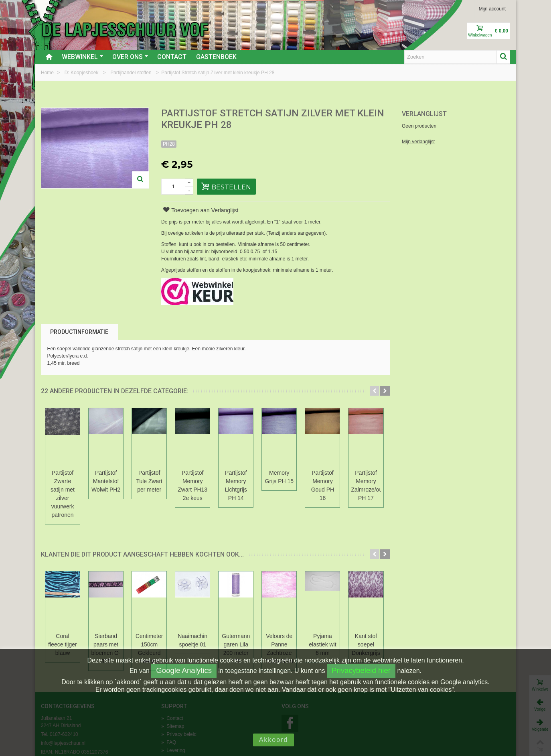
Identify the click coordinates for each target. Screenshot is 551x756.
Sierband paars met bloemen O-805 (146, 607)
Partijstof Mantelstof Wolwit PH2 (146, 477)
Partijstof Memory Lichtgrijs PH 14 (355, 477)
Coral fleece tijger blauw (76, 607)
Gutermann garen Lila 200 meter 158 (355, 607)
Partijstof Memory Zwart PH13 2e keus (285, 477)
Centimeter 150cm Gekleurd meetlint (215, 607)
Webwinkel (83, 57)
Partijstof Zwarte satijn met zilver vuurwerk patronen (76, 481)
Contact (172, 57)
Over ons (130, 57)
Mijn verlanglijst (418, 142)
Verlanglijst (424, 114)
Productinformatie (79, 332)
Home (48, 73)
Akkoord (274, 740)
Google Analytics (184, 670)
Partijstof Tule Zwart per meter (215, 477)
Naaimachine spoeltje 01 (285, 607)
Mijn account (492, 9)
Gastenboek (216, 57)
